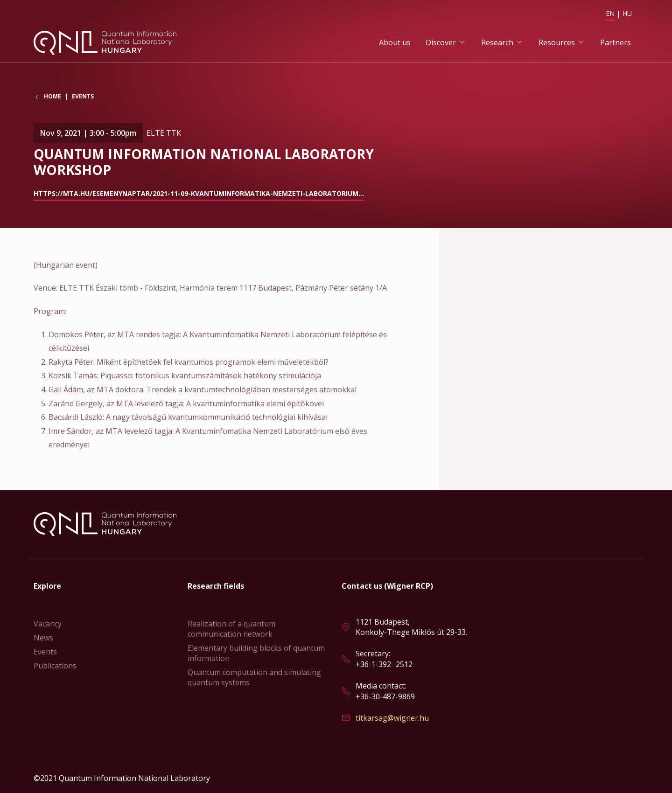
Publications (55, 666)
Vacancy (48, 624)
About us (395, 42)
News (43, 638)
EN (610, 13)
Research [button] (497, 42)
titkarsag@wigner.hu (392, 718)
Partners (616, 42)
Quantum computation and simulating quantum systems (254, 677)
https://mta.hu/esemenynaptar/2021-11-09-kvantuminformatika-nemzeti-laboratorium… (199, 194)
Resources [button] (557, 42)
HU (627, 13)
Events (83, 97)
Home (52, 97)
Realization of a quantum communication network (231, 629)
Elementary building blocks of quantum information (256, 653)
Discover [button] (441, 42)
